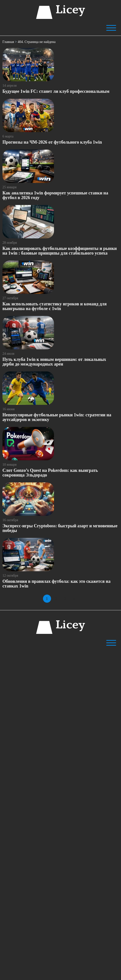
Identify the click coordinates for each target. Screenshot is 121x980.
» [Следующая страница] (74, 599)
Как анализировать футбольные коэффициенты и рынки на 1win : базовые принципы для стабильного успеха (60, 251)
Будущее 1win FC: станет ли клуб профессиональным (56, 91)
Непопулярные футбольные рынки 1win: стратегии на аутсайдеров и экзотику (57, 417)
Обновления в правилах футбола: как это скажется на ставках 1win (56, 584)
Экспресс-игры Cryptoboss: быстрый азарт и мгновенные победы (60, 528)
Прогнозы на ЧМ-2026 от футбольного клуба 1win (52, 142)
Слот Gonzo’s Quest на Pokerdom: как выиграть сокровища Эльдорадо (50, 473)
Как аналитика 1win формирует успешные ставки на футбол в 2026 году (55, 195)
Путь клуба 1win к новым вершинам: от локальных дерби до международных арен (54, 362)
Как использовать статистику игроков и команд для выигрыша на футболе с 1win (54, 306)
